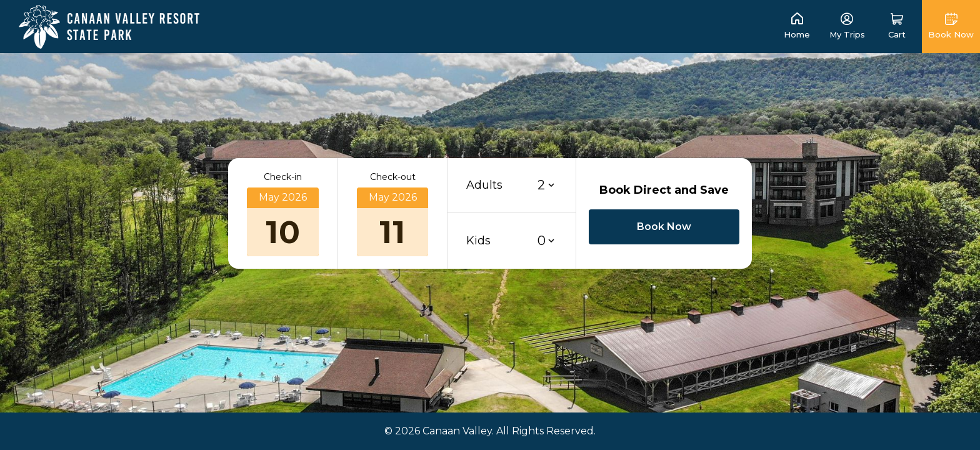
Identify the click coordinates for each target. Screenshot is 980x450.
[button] (897, 27)
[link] (109, 26)
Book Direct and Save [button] (664, 190)
